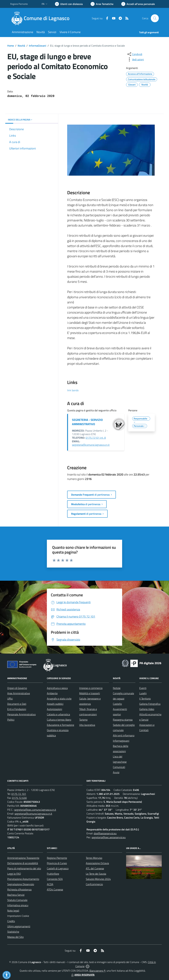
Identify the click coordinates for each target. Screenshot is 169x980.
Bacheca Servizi (16, 895)
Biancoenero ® (97, 971)
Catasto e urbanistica (58, 714)
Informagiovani (121, 741)
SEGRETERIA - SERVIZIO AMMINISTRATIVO (87, 422)
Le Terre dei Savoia (96, 874)
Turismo (83, 720)
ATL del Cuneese (95, 868)
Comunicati (119, 767)
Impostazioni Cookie (18, 916)
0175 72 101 (19, 794)
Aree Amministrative (19, 693)
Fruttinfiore (53, 874)
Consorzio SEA (55, 879)
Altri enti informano (124, 735)
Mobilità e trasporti (90, 693)
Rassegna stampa (123, 720)
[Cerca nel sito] (155, 18)
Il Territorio (145, 699)
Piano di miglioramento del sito (24, 868)
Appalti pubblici (55, 704)
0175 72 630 (19, 798)
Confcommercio (94, 884)
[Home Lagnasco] (42, 18)
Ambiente (52, 693)
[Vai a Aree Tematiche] (102, 4)
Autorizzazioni (54, 709)
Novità (21, 46)
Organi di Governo (17, 688)
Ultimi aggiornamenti (19, 926)
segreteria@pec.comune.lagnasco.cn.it (35, 810)
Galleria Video (147, 709)
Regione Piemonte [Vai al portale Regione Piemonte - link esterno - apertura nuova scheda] (19, 4)
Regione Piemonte (57, 858)
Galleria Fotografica (150, 704)
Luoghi (143, 693)
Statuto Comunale (17, 900)
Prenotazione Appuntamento (23, 879)
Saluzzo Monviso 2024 (98, 879)
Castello (117, 704)
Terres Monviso (94, 858)
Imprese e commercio (91, 688)
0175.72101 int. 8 (96, 438)
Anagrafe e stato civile (59, 699)
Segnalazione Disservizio (21, 884)
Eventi (143, 688)
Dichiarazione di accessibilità (23, 863)
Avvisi (116, 772)
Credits (11, 921)
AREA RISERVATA (83, 975)
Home (11, 46)
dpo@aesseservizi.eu (105, 833)
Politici (11, 720)
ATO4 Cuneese (55, 889)
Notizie (117, 688)
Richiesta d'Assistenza (19, 889)
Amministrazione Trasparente (23, 858)
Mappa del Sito (15, 937)
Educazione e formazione (60, 725)
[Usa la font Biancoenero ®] (69, 4)
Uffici (10, 699)
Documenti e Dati (17, 704)
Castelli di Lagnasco (58, 868)
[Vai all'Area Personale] (138, 4)
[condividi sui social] (135, 54)
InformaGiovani (38, 46)
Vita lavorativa (87, 725)
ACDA (50, 884)
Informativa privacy (18, 905)
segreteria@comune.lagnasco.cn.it (91, 445)
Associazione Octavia (97, 863)
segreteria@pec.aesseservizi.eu (109, 837)
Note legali (13, 911)
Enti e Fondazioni (17, 709)
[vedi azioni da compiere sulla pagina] (135, 59)
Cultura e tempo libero (59, 720)
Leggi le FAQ (14, 874)
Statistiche (13, 932)
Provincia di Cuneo (57, 863)
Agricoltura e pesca (57, 688)
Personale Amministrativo (21, 714)
